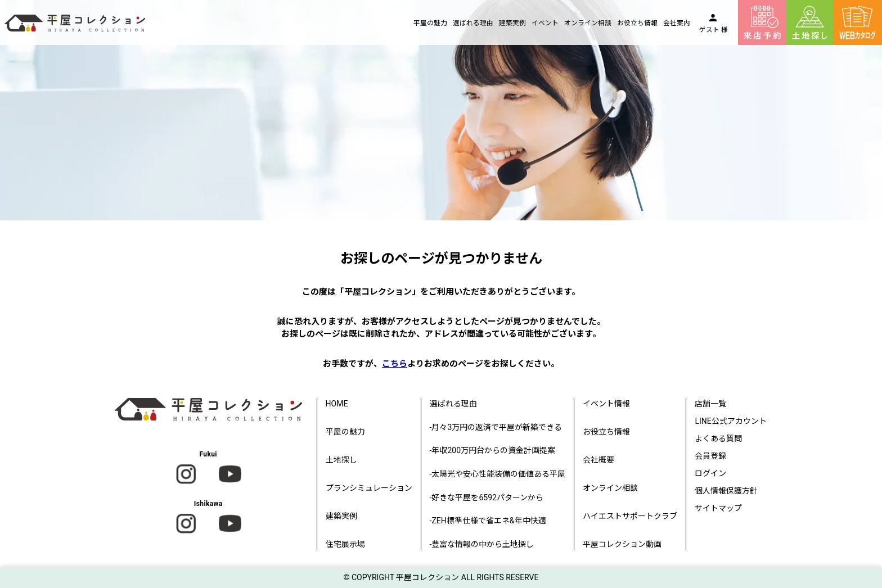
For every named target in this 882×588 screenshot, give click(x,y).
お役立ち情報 (637, 23)
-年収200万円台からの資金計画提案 (492, 450)
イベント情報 (606, 404)
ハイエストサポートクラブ (630, 516)
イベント (545, 23)
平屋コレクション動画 (622, 544)
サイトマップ (718, 508)
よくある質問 (718, 438)
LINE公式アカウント (730, 421)
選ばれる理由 (473, 23)
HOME (337, 404)
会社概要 (598, 460)
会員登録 (710, 456)
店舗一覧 (710, 404)
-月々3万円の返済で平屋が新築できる (496, 427)
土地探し (341, 460)
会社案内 (677, 23)
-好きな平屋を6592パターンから (487, 497)
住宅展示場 (345, 544)
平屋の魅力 (430, 23)
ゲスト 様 (714, 30)
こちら (395, 364)
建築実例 (512, 23)
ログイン (710, 473)
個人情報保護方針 (726, 491)
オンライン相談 (588, 23)
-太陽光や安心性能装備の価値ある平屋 (498, 474)
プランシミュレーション (369, 488)
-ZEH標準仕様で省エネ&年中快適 (488, 521)
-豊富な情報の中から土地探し (482, 544)
